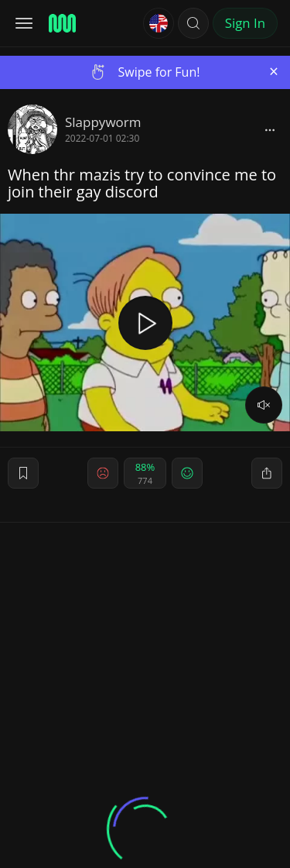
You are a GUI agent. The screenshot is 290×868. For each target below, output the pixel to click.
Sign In (245, 23)
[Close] (274, 72)
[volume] (264, 405)
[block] (270, 129)
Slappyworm (103, 122)
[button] (193, 23)
